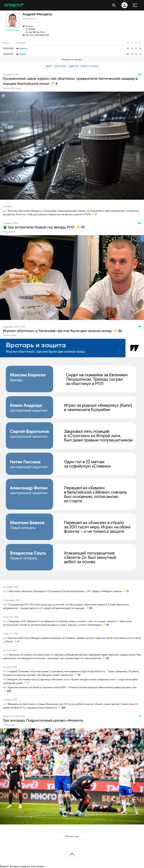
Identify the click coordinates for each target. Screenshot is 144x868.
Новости (73, 66)
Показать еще (72, 836)
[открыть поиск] (114, 5)
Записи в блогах (90, 66)
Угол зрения (9, 725)
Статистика (60, 66)
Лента (49, 66)
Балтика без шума (12, 88)
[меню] (135, 5)
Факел (21, 54)
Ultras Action (9, 232)
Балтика (30, 35)
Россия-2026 (9, 335)
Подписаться (13, 30)
